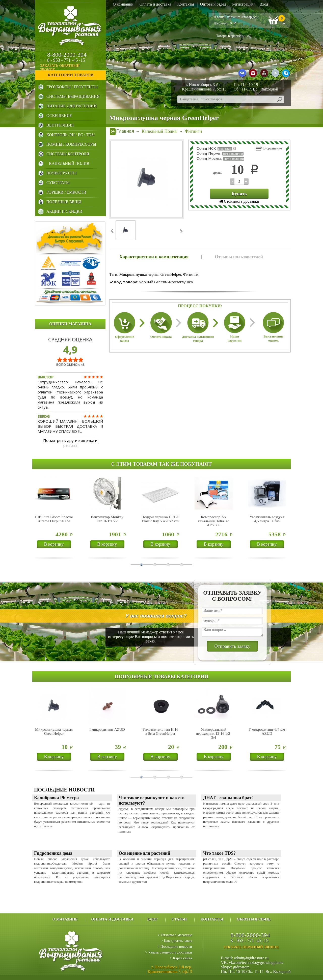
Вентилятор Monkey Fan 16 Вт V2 (107, 519)
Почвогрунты (62, 173)
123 (232, 181)
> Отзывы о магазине (175, 935)
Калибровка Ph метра (56, 798)
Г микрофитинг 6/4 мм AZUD (267, 731)
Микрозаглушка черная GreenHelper (150, 274)
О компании (123, 4)
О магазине (65, 919)
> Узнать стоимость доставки (168, 952)
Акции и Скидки (64, 211)
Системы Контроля (68, 154)
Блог (153, 919)
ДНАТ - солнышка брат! (228, 798)
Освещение (59, 116)
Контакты (185, 4)
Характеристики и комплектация (154, 257)
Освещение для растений (144, 853)
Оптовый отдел (213, 4)
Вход (264, 4)
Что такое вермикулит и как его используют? (152, 800)
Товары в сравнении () (234, 36)
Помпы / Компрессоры (71, 144)
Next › (181, 231)
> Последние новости (175, 946)
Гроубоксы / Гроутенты (72, 87)
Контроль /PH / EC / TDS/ (71, 135)
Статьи (179, 919)
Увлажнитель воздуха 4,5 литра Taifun (267, 519)
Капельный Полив (69, 163)
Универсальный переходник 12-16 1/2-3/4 (213, 733)
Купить (239, 194)
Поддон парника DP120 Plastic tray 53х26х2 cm (160, 519)
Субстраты (58, 183)
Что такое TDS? (219, 853)
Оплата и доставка (155, 4)
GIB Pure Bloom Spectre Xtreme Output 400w (54, 519)
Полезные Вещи (64, 202)
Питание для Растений (72, 106)
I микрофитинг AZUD (107, 729)
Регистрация (243, 4)
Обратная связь (254, 919)
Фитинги (191, 274)
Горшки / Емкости (66, 192)
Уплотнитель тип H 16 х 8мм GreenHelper (160, 731)
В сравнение (273, 148)
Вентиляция (60, 125)
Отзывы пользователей (239, 257)
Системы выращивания (73, 96)
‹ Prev (112, 231)
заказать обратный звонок (73, 68)
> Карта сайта (181, 958)
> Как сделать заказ (176, 941)
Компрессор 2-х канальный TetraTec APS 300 (214, 521)
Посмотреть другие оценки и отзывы (70, 443)
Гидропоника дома (53, 853)
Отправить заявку (232, 646)
